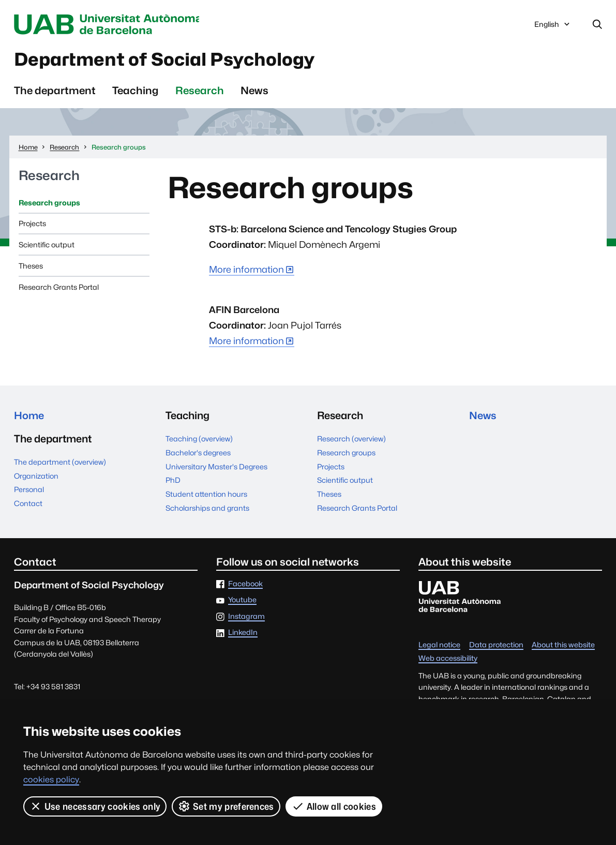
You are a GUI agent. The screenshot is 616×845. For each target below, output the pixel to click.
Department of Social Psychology (171, 61)
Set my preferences (226, 806)
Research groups (49, 204)
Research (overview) (351, 440)
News (254, 92)
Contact (28, 505)
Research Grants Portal (59, 288)
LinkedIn (243, 634)
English (553, 27)
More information (246, 270)
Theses (31, 267)
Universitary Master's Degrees (216, 468)
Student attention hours (206, 495)
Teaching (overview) (199, 440)
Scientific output (47, 246)
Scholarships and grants (207, 509)
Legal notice (439, 646)
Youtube (242, 602)
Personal (29, 491)
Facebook (245, 585)
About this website (563, 646)
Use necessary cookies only (95, 806)
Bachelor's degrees (198, 454)
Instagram (246, 618)
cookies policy (51, 780)
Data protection (496, 646)
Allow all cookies (334, 806)
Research (200, 92)
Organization (36, 477)
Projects (32, 225)
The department (55, 92)
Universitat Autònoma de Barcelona (110, 25)
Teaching (135, 92)
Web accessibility (448, 659)
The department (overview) (60, 463)
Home (29, 417)
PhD (173, 481)
